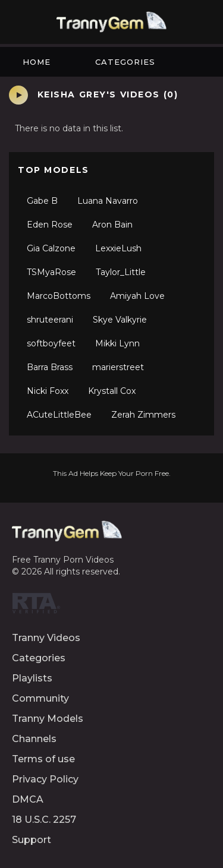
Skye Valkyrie (120, 320)
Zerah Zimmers (143, 415)
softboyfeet (51, 343)
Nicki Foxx (48, 391)
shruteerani (50, 320)
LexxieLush (118, 248)
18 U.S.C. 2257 (44, 820)
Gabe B (42, 201)
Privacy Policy (45, 779)
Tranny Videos (46, 638)
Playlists (32, 678)
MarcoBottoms (59, 296)
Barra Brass (50, 367)
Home (37, 62)
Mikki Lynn (117, 343)
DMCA (28, 799)
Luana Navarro (108, 201)
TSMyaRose (51, 272)
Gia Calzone (51, 248)
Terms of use (43, 759)
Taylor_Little (121, 272)
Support (32, 840)
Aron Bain (112, 225)
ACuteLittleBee (59, 415)
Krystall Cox (112, 391)
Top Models (54, 170)
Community (40, 698)
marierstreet (118, 367)
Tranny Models (48, 719)
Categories (125, 62)
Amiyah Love (137, 296)
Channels (34, 739)
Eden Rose (50, 225)
